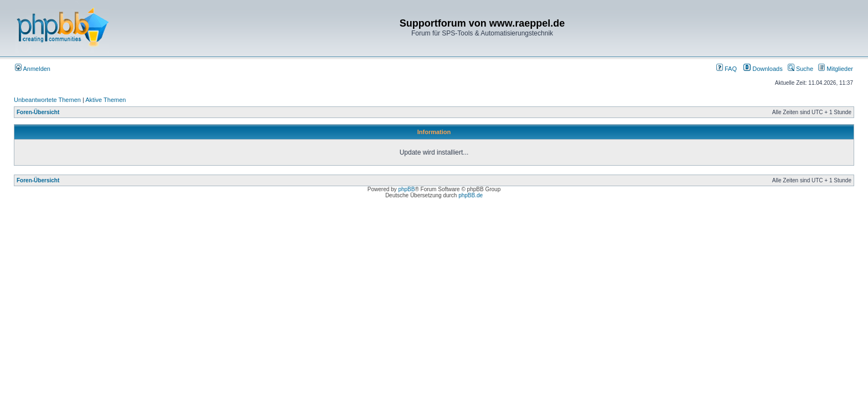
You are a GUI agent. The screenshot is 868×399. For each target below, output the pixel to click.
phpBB (406, 189)
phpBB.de (471, 195)
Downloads (763, 69)
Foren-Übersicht (38, 112)
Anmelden (33, 69)
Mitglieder (836, 69)
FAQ (727, 69)
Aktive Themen (105, 100)
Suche (800, 69)
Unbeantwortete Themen (47, 100)
